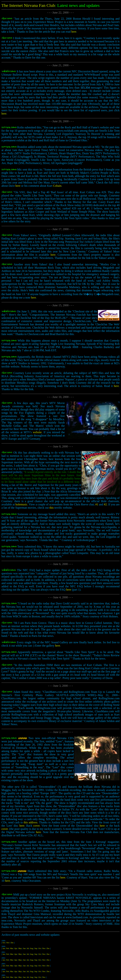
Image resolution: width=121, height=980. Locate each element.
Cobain (57, 186)
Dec (12, 943)
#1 (97, 504)
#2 (105, 504)
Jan (4, 948)
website (37, 432)
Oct (4, 943)
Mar (12, 948)
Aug (32, 948)
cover (36, 826)
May (20, 948)
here (74, 32)
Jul (28, 948)
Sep (36, 948)
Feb (8, 948)
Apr (16, 948)
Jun (24, 948)
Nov (8, 943)
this (51, 508)
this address (31, 822)
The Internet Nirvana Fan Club (28, 5)
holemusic (22, 504)
